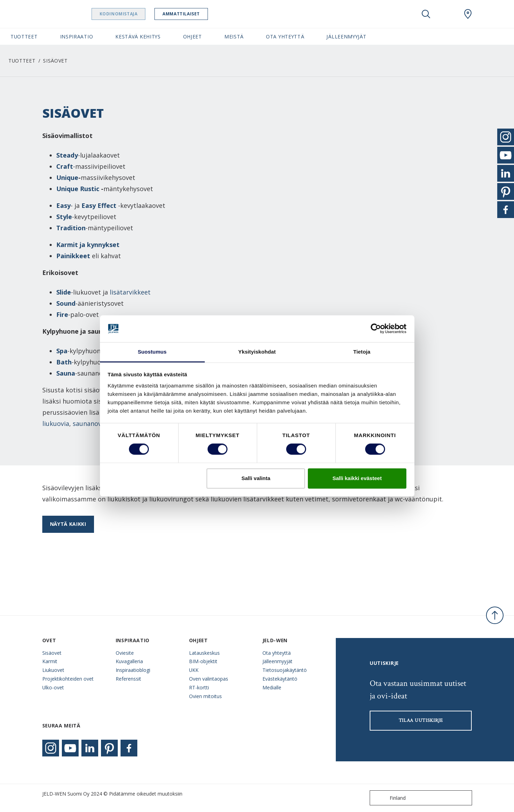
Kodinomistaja (132, 14)
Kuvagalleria (129, 661)
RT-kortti (199, 687)
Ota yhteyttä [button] (285, 37)
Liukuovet (53, 670)
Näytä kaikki (68, 524)
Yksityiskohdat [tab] (257, 352)
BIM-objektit (203, 661)
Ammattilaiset (195, 14)
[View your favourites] (447, 14)
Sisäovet (52, 653)
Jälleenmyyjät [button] (346, 37)
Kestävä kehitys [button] (138, 37)
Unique (67, 177)
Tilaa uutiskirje (421, 720)
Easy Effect (99, 205)
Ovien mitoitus (205, 696)
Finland (389, 798)
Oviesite (125, 653)
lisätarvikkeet (130, 292)
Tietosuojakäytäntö (285, 670)
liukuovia (56, 423)
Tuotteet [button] (24, 37)
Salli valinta (256, 478)
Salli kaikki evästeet (357, 478)
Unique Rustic (78, 189)
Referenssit (128, 679)
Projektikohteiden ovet (68, 679)
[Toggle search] (426, 14)
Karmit (50, 661)
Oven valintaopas (209, 679)
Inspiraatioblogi (133, 670)
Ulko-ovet (53, 687)
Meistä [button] (234, 37)
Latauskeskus (204, 653)
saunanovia (90, 423)
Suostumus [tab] (152, 352)
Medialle (272, 687)
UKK (194, 670)
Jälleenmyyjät (277, 661)
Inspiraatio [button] (77, 37)
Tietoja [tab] (362, 352)
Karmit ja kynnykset (89, 245)
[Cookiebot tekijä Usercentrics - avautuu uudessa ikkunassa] (376, 329)
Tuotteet (22, 61)
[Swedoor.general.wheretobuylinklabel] (468, 14)
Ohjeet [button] (193, 37)
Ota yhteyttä (277, 653)
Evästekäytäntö (280, 679)
